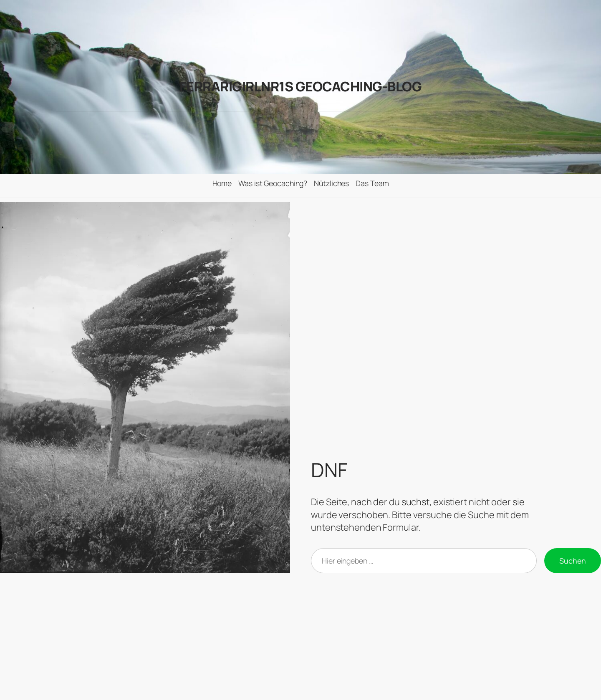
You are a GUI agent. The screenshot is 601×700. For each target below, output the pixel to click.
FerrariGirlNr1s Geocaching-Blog (301, 86)
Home (222, 183)
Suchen (573, 561)
